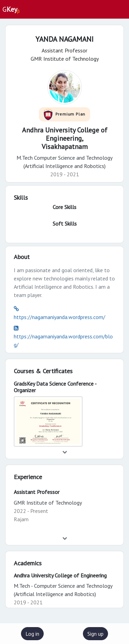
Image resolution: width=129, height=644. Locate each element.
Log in (32, 634)
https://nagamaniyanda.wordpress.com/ (60, 317)
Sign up (95, 634)
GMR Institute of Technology (48, 503)
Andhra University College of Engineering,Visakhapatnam (65, 138)
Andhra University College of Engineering (60, 575)
